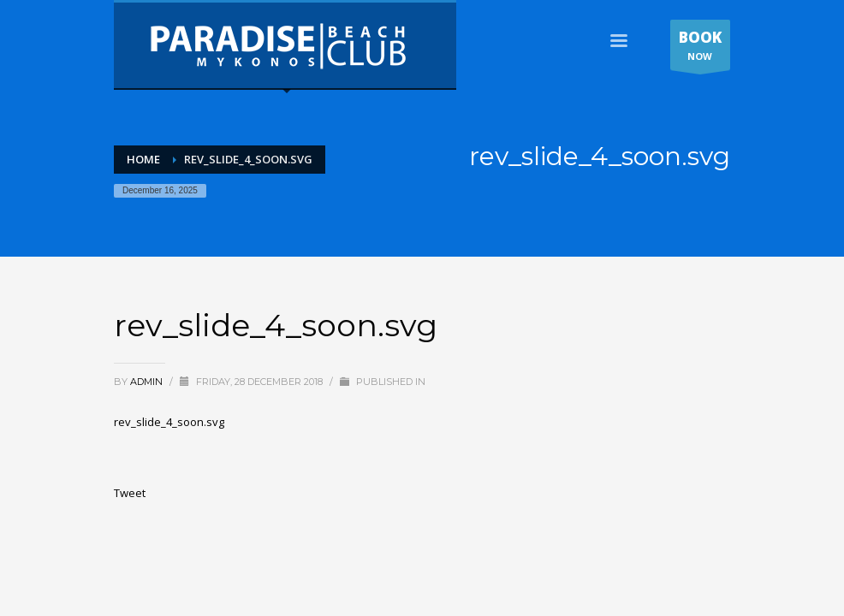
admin (148, 382)
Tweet (130, 493)
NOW (700, 49)
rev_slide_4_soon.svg (169, 422)
